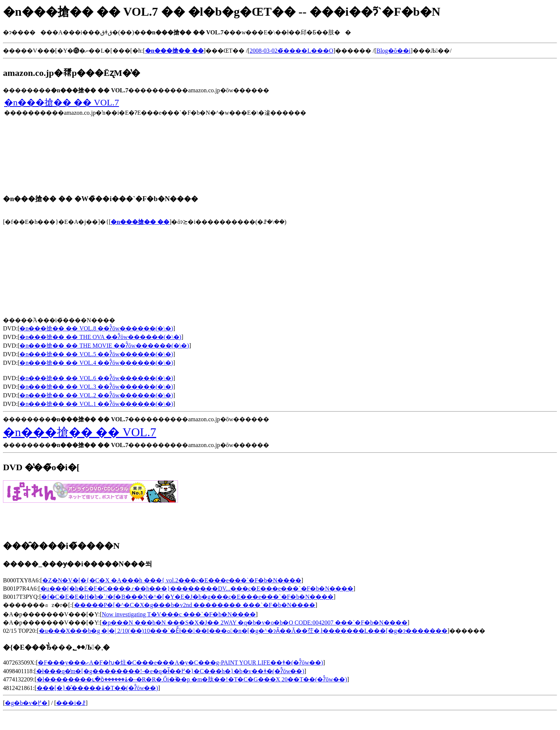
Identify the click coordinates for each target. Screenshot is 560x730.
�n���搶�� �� (140, 222)
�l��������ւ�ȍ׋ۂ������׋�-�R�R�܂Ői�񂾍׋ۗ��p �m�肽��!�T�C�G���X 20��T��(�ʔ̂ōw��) (192, 679)
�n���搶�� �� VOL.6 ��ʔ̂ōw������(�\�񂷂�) (96, 378)
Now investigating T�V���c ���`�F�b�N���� (179, 614)
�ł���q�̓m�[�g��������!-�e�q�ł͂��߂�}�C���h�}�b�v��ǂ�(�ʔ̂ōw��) (170, 671)
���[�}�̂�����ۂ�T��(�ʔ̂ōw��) (97, 688)
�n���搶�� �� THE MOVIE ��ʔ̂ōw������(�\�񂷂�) (104, 346)
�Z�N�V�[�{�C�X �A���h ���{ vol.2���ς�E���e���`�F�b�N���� (172, 580)
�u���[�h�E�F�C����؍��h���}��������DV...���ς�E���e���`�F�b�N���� (197, 589)
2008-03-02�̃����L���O (292, 51)
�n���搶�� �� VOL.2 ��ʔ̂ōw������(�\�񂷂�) (96, 395)
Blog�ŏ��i (394, 51)
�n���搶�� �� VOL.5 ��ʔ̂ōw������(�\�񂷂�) (96, 354)
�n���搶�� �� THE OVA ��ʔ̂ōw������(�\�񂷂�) (100, 337)
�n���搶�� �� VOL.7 (61, 102)
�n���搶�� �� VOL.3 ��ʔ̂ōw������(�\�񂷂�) (96, 387)
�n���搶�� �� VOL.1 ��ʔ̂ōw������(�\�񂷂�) (96, 404)
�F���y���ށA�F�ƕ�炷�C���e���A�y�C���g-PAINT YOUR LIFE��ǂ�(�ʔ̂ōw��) (180, 663)
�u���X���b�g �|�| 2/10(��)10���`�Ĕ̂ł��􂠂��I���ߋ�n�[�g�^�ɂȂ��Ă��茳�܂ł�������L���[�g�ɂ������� (243, 631)
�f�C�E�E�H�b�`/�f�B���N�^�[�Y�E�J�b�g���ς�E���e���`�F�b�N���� (187, 597)
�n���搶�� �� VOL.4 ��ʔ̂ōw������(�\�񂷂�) (96, 363)
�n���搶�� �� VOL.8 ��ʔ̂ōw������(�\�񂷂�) (96, 328)
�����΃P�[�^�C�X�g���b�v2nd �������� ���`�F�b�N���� (195, 605)
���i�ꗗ (71, 703)
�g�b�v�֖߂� (26, 703)
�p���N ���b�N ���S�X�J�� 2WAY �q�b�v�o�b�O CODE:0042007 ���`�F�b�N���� (255, 623)
